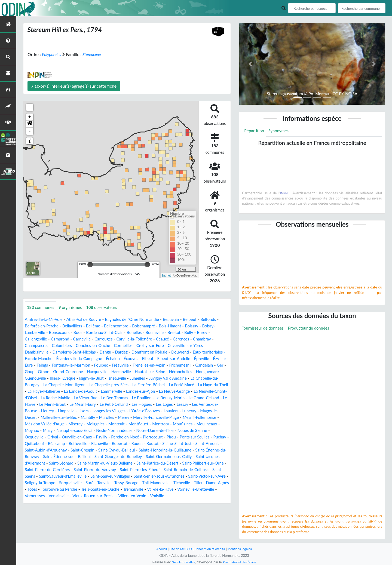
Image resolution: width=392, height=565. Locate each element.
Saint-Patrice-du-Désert (67, 476)
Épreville (51, 365)
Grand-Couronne (147, 372)
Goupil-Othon (114, 372)
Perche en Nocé (154, 444)
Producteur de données (313, 329)
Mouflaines (194, 431)
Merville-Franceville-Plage (148, 424)
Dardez (149, 352)
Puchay (56, 450)
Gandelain (76, 372)
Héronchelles (74, 378)
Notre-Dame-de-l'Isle (191, 437)
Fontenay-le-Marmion (128, 365)
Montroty (170, 431)
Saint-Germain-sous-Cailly (70, 470)
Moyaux (59, 437)
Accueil (158, 549)
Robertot (168, 450)
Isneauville (215, 378)
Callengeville (65, 339)
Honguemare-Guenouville (115, 378)
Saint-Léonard (165, 470)
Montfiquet (146, 431)
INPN (284, 194)
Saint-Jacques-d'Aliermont (123, 470)
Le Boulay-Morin (122, 405)
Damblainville (59, 352)
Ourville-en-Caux (103, 444)
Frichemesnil (51, 372)
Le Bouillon (92, 405)
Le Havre (187, 405)
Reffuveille (123, 450)
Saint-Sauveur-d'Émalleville (195, 483)
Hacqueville (179, 372)
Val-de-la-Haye (153, 503)
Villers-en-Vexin (140, 509)
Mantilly (76, 424)
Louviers (146, 418)
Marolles (95, 424)
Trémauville (124, 503)
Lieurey (211, 411)
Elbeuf (193, 359)
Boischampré (172, 326)
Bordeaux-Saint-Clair (142, 333)
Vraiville (166, 509)
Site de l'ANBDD (179, 549)
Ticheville (155, 496)
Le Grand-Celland (158, 405)
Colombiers (91, 346)
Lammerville (36, 398)
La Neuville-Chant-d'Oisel (149, 398)
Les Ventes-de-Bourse (179, 411)
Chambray (37, 346)
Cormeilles (156, 346)
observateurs (107, 307)
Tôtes (215, 496)
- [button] (30, 131)
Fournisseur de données (264, 329)
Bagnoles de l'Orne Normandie (140, 320)
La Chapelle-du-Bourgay (113, 385)
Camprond (91, 339)
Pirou (204, 444)
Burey (44, 339)
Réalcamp (100, 450)
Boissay (32, 333)
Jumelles (33, 385)
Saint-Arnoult (60, 457)
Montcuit (123, 431)
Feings (98, 365)
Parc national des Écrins (240, 562)
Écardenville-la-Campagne (120, 359)
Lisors (52, 418)
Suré (57, 496)
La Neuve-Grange (104, 398)
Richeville (146, 450)
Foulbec (160, 365)
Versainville (61, 509)
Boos (114, 333)
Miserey (79, 431)
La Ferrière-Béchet (55, 391)
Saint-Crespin (139, 457)
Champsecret (63, 346)
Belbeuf (202, 320)
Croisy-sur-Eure (185, 346)
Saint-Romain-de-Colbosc (115, 483)
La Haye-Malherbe (162, 391)
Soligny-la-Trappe (191, 489)
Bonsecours (94, 333)
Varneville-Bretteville (190, 503)
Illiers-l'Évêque (157, 378)
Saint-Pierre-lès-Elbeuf (65, 483)
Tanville (72, 496)
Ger (94, 372)
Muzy (76, 437)
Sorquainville (37, 496)
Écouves (175, 359)
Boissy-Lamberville (61, 333)
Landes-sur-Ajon (67, 398)
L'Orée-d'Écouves (117, 418)
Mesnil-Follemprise (195, 424)
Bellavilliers (97, 326)
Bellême (119, 326)
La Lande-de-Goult (201, 391)
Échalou (156, 359)
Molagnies (100, 431)
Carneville (114, 339)
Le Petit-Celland (75, 411)
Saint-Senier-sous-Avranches (99, 489)
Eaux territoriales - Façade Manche (58, 359)
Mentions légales (242, 549)
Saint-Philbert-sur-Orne (116, 476)
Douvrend (212, 352)
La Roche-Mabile (193, 398)
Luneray (165, 418)
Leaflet (166, 275)
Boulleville (195, 333)
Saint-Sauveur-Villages (46, 489)
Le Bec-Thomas (63, 405)
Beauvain (182, 320)
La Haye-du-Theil (124, 391)
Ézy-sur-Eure (75, 365)
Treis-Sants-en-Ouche (88, 503)
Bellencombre (143, 326)
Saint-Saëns (154, 483)
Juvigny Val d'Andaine (65, 385)
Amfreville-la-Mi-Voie (45, 320)
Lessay (148, 411)
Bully (30, 339)
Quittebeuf (77, 450)
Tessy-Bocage (96, 496)
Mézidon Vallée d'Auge (46, 431)
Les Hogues (105, 411)
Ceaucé (200, 339)
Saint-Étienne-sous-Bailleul (151, 463)
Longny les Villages (79, 418)
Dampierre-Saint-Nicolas (99, 352)
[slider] (90, 265)
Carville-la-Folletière (170, 339)
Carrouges (137, 339)
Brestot (216, 333)
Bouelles (174, 333)
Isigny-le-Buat (188, 378)
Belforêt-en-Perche (64, 326)
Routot (203, 450)
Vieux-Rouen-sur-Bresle (98, 509)
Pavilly (129, 444)
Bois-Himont (201, 326)
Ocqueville (57, 444)
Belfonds (33, 326)
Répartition (255, 131)
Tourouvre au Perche (44, 503)
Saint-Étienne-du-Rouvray (97, 463)
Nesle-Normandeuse (147, 437)
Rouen (186, 450)
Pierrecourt (184, 444)
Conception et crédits (210, 549)
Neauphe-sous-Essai (104, 437)
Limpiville (34, 418)
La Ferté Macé (90, 391)
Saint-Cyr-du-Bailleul (175, 457)
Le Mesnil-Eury (42, 411)
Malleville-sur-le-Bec (44, 424)
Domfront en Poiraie (180, 352)
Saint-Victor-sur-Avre (150, 489)
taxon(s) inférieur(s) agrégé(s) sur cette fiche (74, 86)
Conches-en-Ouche (124, 346)
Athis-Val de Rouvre (88, 320)
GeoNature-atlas (182, 562)
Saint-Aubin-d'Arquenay (99, 457)
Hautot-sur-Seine (41, 378)
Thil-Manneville (128, 496)
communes (42, 307)
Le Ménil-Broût (214, 405)
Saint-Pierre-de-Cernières (166, 476)
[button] (30, 124)
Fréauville (181, 365)
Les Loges (129, 411)
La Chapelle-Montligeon (162, 385)
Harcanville (204, 372)
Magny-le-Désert (193, 418)
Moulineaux (36, 437)
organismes (73, 307)
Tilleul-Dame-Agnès (187, 496)
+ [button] (30, 117)
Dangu (133, 352)
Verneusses (36, 509)
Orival (77, 444)
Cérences (220, 339)
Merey (113, 424)
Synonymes (281, 131)
